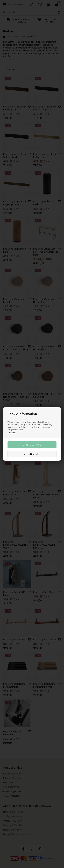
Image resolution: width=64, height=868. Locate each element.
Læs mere (12, 432)
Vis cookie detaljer (32, 454)
